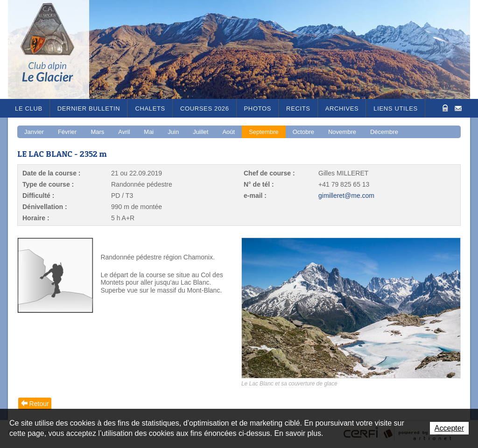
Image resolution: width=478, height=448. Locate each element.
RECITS (298, 108)
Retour (39, 404)
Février (67, 132)
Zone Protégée (444, 108)
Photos (258, 108)
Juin (173, 132)
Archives (342, 108)
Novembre (342, 132)
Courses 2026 (205, 108)
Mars (97, 132)
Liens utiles (396, 108)
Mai (149, 132)
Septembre (264, 132)
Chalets (150, 108)
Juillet (200, 132)
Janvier (34, 132)
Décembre (384, 132)
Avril (124, 132)
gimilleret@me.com (346, 196)
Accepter (449, 428)
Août (228, 132)
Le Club (29, 108)
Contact (458, 108)
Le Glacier (55, 49)
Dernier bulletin (89, 108)
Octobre (303, 132)
